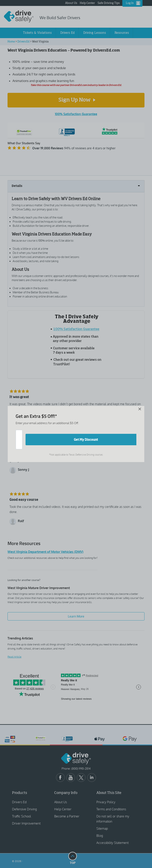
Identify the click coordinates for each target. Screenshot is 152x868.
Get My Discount (86, 440)
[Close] (73, 415)
